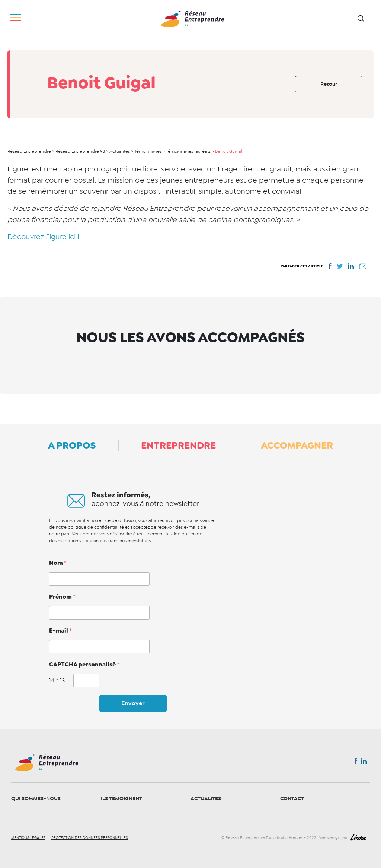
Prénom (62, 597)
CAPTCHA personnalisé (84, 665)
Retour (329, 84)
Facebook (356, 763)
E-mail (60, 631)
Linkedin (364, 763)
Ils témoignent (121, 799)
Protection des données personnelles (89, 838)
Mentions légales (28, 838)
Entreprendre (178, 445)
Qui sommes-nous (36, 799)
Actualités (206, 799)
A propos (72, 445)
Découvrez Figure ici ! (43, 237)
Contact (292, 799)
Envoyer (133, 703)
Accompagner (297, 445)
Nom (58, 563)
